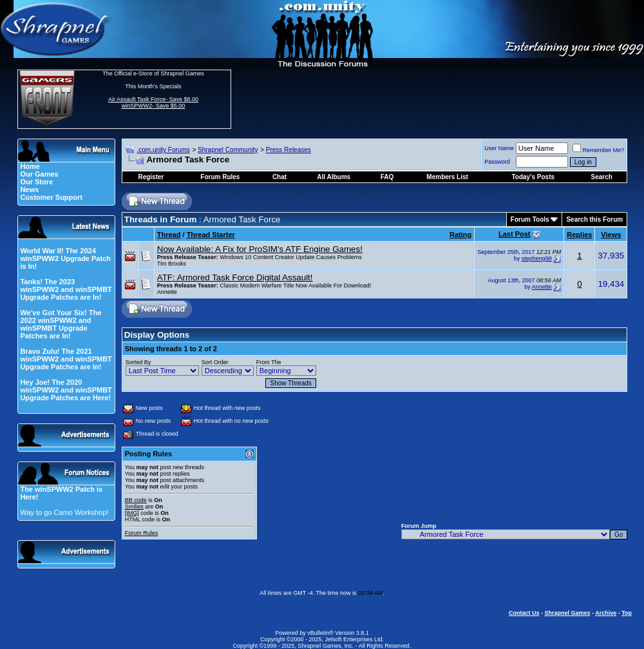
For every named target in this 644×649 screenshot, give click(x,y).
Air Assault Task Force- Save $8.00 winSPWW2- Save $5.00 (153, 102)
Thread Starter (211, 235)
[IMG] (132, 513)
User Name (499, 148)
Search (602, 177)
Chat (279, 177)
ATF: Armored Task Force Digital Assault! (235, 277)
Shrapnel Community (228, 150)
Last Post (515, 234)
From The (269, 362)
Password (497, 162)
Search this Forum (594, 219)
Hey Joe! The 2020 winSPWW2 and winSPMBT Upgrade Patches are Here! (66, 390)
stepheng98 (537, 258)
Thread (169, 235)
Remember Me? (599, 150)
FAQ (387, 177)
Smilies (134, 507)
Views (611, 235)
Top (627, 613)
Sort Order (215, 362)
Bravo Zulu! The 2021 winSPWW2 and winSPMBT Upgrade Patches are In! (66, 359)
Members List (447, 177)
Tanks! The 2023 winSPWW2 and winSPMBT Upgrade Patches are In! (66, 289)
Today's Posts (533, 177)
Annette (167, 292)
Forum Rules (142, 533)
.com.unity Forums (163, 150)
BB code (136, 500)
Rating (460, 235)
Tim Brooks (172, 264)
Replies (579, 235)
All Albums (334, 177)
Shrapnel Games (567, 613)
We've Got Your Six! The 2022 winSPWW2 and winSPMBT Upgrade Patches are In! (61, 324)
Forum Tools (530, 219)
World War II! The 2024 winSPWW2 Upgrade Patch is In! (65, 258)
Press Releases (289, 150)
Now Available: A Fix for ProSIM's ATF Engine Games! (260, 249)
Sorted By (138, 362)
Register (151, 177)
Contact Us (524, 613)
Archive (606, 613)
